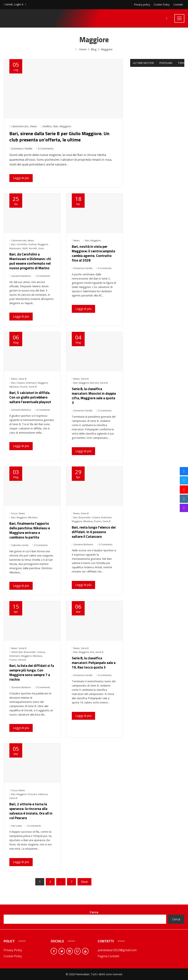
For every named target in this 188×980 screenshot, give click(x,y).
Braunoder (85, 517)
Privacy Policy (13, 950)
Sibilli (25, 248)
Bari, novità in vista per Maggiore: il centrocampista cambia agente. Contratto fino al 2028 (93, 253)
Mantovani (15, 248)
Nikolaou (14, 387)
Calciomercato (20, 126)
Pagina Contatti (108, 956)
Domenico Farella (21, 148)
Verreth (33, 248)
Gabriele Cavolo (19, 545)
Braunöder (30, 652)
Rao (92, 652)
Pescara (32, 794)
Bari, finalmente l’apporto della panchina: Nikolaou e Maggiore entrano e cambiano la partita (30, 530)
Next (84, 882)
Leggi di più (21, 178)
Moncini (94, 383)
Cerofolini (22, 244)
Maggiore (65, 126)
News (34, 126)
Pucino (24, 387)
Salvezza (43, 794)
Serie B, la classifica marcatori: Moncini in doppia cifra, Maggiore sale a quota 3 (94, 396)
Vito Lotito (16, 826)
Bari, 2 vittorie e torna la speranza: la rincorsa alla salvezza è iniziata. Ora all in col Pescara (31, 811)
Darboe (33, 244)
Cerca (94, 912)
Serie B (22, 379)
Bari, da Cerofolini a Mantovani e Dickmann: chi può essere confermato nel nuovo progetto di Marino (30, 261)
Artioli (14, 652)
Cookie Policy (13, 956)
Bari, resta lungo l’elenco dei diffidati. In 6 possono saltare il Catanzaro (94, 532)
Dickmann (31, 383)
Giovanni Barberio (20, 276)
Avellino (47, 126)
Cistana (21, 383)
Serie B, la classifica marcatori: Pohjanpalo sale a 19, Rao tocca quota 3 (94, 663)
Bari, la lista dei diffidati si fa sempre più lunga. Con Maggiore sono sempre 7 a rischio (32, 672)
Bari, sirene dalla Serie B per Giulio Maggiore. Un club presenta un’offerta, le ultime (59, 137)
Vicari (41, 248)
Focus (14, 513)
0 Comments (45, 148)
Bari (56, 126)
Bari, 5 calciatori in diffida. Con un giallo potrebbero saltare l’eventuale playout (30, 397)
